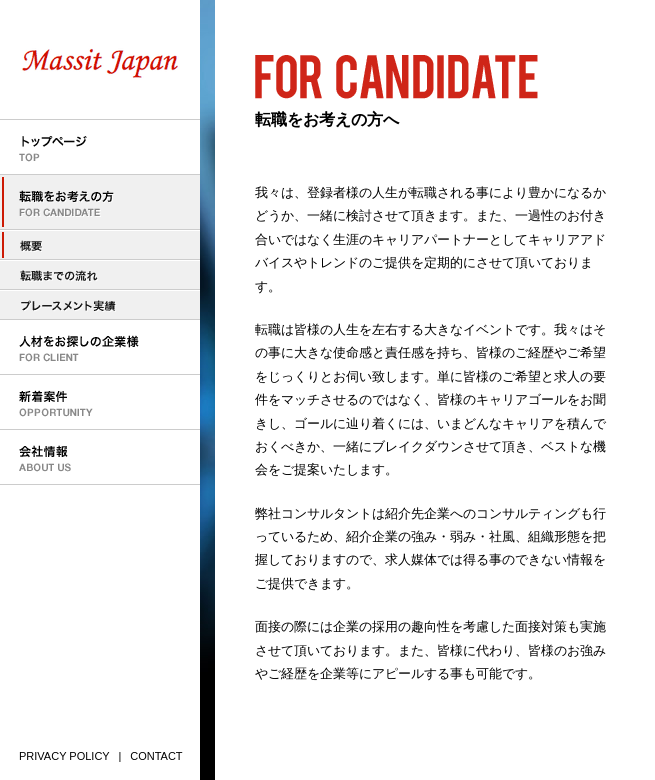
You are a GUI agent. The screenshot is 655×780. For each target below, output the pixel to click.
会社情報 (100, 457)
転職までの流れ (100, 275)
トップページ (100, 147)
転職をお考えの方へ (100, 245)
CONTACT (156, 756)
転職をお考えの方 (100, 202)
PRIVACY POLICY (64, 756)
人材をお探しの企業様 (100, 347)
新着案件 (100, 402)
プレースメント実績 (100, 305)
